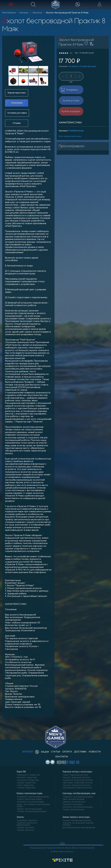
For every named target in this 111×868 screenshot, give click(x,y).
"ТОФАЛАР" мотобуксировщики (78, 797)
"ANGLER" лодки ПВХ (26, 783)
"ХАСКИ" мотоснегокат (73, 810)
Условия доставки (17, 113)
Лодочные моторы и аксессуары (77, 772)
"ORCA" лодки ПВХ (25, 785)
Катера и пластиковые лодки (29, 793)
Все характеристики (70, 136)
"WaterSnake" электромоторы (77, 788)
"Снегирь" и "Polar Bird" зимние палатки (78, 824)
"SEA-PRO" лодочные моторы (77, 785)
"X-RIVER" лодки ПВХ (26, 788)
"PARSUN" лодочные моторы (76, 778)
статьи (56, 752)
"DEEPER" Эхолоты (25, 830)
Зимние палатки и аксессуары (76, 817)
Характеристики (17, 93)
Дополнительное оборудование (79, 828)
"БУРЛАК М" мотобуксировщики (78, 807)
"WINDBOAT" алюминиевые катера (33, 797)
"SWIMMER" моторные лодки (30, 802)
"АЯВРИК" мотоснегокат (74, 802)
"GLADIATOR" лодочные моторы (78, 780)
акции (42, 752)
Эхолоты (37, 13)
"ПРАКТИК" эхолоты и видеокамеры (27, 824)
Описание (17, 103)
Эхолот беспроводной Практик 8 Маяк (67, 13)
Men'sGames (9, 13)
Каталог (24, 13)
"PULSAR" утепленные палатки (77, 821)
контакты (62, 757)
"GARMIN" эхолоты (25, 828)
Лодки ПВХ (21, 772)
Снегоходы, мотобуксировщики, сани (79, 793)
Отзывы (17, 123)
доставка (80, 752)
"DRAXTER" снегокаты (72, 805)
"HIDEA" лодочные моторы (75, 775)
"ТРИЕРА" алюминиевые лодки (31, 812)
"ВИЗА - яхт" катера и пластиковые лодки (33, 806)
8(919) (68, 762)
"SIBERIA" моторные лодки (29, 809)
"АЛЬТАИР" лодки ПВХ (27, 778)
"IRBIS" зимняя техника (73, 799)
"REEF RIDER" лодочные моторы (78, 783)
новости (95, 752)
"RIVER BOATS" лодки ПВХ (28, 775)
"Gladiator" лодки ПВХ (28, 780)
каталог (28, 752)
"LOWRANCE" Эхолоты (27, 821)
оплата (67, 752)
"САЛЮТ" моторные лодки (29, 799)
